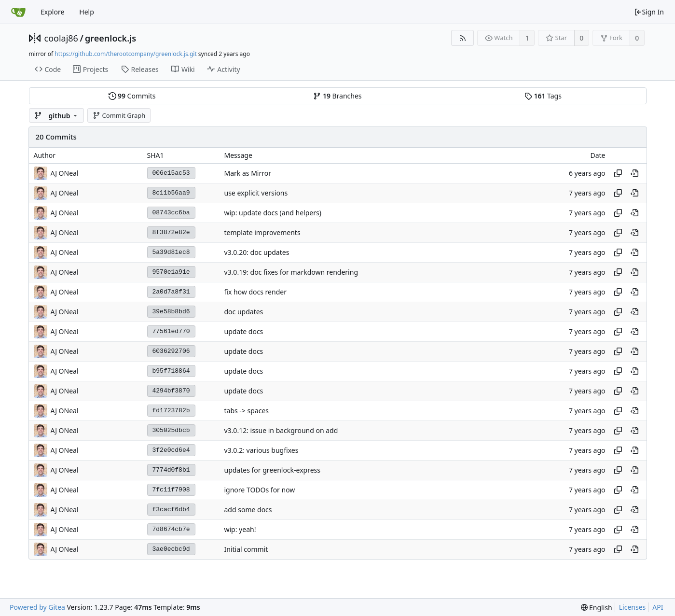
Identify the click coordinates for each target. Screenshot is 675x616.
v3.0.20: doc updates (257, 252)
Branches (337, 96)
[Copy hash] (618, 173)
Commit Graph (119, 115)
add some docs (248, 510)
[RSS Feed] (462, 38)
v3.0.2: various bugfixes (262, 450)
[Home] (18, 12)
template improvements (262, 232)
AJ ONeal (65, 173)
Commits (132, 96)
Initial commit (246, 549)
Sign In (649, 12)
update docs (244, 331)
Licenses (633, 607)
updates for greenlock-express (273, 470)
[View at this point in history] (634, 173)
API (658, 607)
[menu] (597, 608)
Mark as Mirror (248, 173)
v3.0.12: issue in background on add (281, 430)
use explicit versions (256, 193)
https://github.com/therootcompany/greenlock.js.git (125, 54)
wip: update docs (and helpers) (273, 213)
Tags (543, 96)
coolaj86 (61, 38)
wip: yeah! (240, 529)
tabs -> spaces (247, 411)
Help (87, 12)
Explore (52, 12)
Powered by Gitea (37, 607)
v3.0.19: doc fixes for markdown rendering (291, 272)
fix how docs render (255, 292)
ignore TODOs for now (260, 490)
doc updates (244, 312)
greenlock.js (110, 38)
